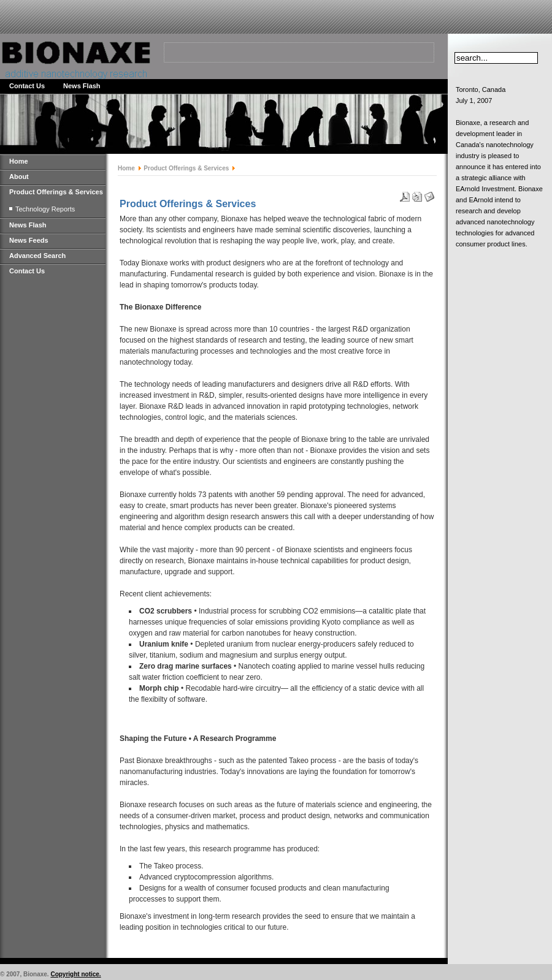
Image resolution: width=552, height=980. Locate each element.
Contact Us (27, 86)
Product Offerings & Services (56, 192)
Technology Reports (45, 209)
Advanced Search (37, 256)
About (19, 177)
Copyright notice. (75, 974)
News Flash (82, 86)
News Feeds (29, 240)
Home (19, 161)
